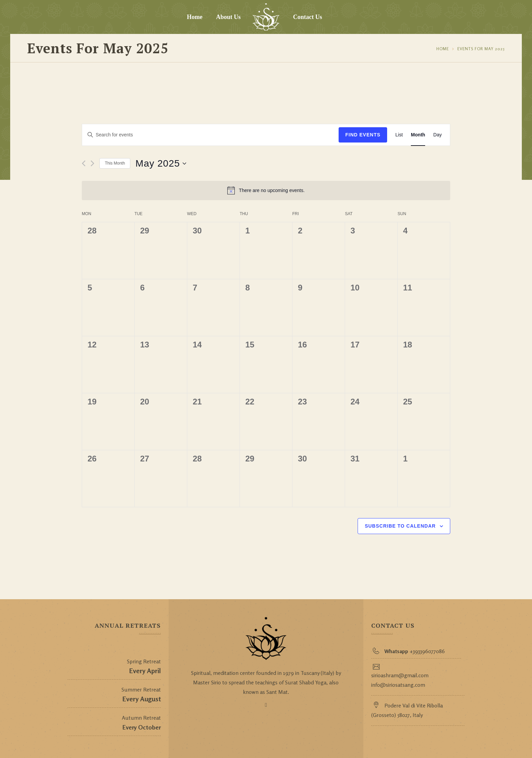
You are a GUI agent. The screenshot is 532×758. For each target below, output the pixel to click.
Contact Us (308, 17)
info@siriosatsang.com (398, 685)
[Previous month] (84, 163)
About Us (229, 17)
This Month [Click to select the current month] (115, 163)
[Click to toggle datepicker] (161, 164)
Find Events (363, 135)
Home (195, 17)
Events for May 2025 (481, 49)
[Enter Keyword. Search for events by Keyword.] (210, 135)
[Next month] (92, 163)
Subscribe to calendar (400, 526)
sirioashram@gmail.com (400, 675)
